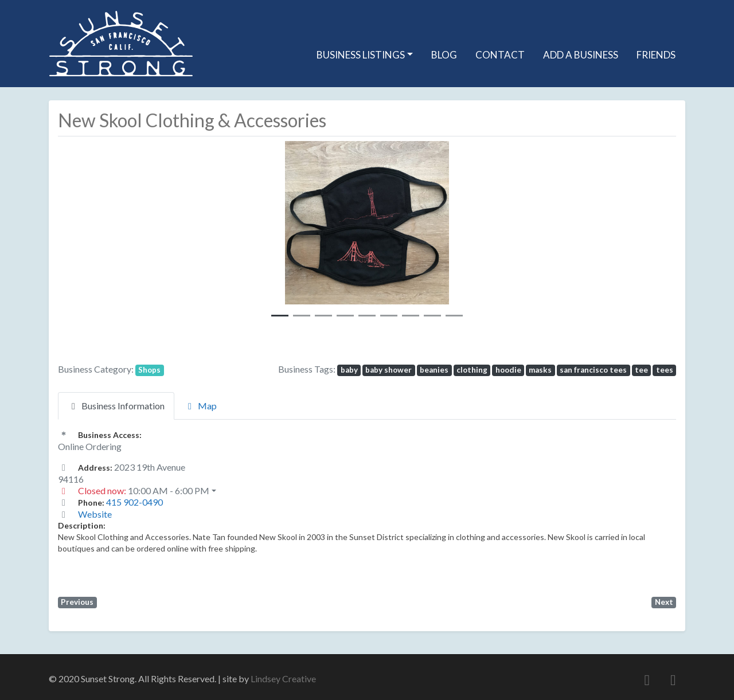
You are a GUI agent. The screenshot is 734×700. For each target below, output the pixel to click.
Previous (77, 602)
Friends (656, 55)
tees (665, 370)
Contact (500, 55)
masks (540, 370)
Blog (444, 55)
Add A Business (581, 55)
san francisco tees (593, 370)
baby (349, 370)
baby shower (389, 370)
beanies (434, 370)
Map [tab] (200, 406)
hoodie (508, 370)
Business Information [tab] (116, 406)
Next (664, 602)
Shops (149, 370)
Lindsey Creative (283, 679)
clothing (472, 370)
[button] (244, 233)
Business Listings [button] (361, 55)
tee (641, 370)
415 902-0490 (134, 502)
